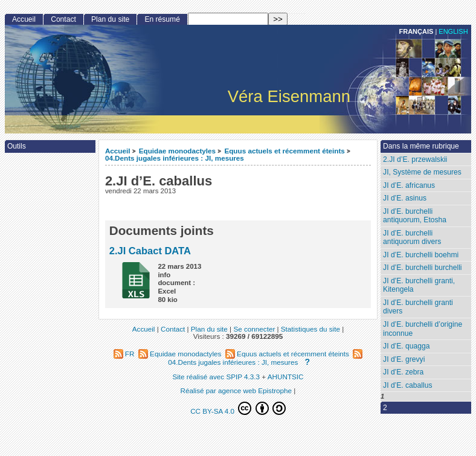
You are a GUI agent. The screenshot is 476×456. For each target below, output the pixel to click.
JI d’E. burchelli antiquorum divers (412, 238)
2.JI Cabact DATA (150, 251)
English (453, 31)
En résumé (162, 19)
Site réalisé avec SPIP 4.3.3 (216, 377)
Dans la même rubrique (421, 146)
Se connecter (254, 329)
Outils (17, 146)
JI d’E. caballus (407, 385)
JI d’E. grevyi (404, 359)
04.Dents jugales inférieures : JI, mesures (175, 158)
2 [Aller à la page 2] (385, 408)
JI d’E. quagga (406, 346)
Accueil (118, 151)
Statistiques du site (310, 329)
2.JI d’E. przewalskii (415, 159)
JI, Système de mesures (422, 172)
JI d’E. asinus (405, 198)
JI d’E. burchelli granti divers (418, 307)
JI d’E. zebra (403, 372)
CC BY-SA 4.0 (238, 408)
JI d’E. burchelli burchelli (422, 268)
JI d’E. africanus (409, 185)
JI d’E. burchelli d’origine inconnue (423, 329)
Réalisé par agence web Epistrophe (236, 390)
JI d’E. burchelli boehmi (421, 255)
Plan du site (110, 19)
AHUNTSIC (286, 377)
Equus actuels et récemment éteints (284, 151)
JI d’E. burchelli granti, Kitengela (419, 285)
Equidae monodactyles (177, 151)
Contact (63, 19)
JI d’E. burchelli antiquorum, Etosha (415, 216)
